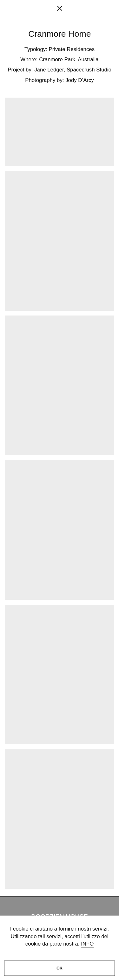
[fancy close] (60, 10)
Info (87, 944)
